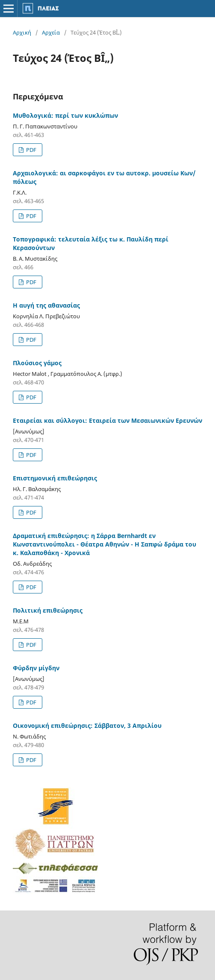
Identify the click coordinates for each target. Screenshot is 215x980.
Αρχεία (51, 32)
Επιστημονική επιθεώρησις (55, 478)
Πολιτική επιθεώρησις (48, 610)
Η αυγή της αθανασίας (46, 305)
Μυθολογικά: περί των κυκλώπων (65, 115)
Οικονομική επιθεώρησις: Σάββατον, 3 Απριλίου (87, 726)
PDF (31, 150)
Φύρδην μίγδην (36, 668)
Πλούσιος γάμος (37, 363)
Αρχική (22, 32)
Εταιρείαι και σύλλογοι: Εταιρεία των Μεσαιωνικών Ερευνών (107, 420)
